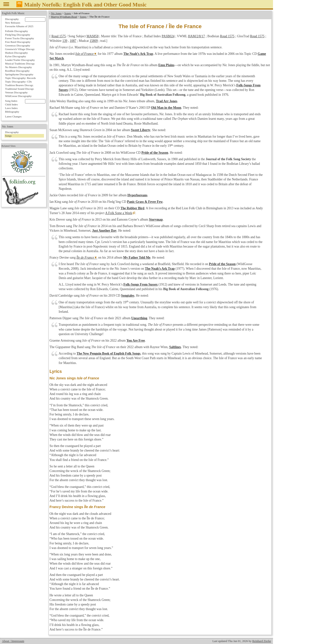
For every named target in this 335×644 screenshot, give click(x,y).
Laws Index (11, 108)
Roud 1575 (59, 36)
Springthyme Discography (19, 74)
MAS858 (93, 36)
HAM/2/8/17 (196, 36)
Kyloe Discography (16, 56)
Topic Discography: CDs (18, 82)
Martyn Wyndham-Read (64, 17)
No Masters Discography (19, 67)
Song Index (11, 101)
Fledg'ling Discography (18, 35)
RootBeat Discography (17, 71)
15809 (94, 41)
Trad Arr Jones (167, 101)
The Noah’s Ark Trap (138, 54)
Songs (68, 13)
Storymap (156, 220)
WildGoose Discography (18, 96)
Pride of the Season (155, 153)
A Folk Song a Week (118, 213)
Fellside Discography (16, 31)
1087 (73, 41)
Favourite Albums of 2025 (19, 26)
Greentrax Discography (18, 45)
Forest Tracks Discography (20, 38)
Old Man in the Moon (166, 108)
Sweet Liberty (141, 130)
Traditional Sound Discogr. (20, 89)
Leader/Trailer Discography (20, 60)
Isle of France (85, 54)
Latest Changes (13, 116)
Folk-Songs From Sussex (141, 284)
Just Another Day (104, 231)
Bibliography (12, 112)
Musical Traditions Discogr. (20, 64)
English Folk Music (13, 13)
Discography (12, 19)
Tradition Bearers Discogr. (19, 85)
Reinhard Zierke (262, 641)
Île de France (85, 258)
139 (65, 41)
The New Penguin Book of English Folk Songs (109, 354)
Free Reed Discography (18, 42)
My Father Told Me (137, 258)
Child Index (11, 104)
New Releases (13, 23)
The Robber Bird (132, 208)
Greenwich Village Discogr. (20, 49)
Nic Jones (56, 13)
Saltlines (175, 347)
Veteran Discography (16, 92)
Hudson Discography (16, 53)
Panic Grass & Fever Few (145, 202)
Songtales (128, 296)
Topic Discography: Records (20, 78)
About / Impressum (13, 641)
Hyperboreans (137, 195)
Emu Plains (166, 65)
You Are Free (136, 341)
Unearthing (139, 318)
